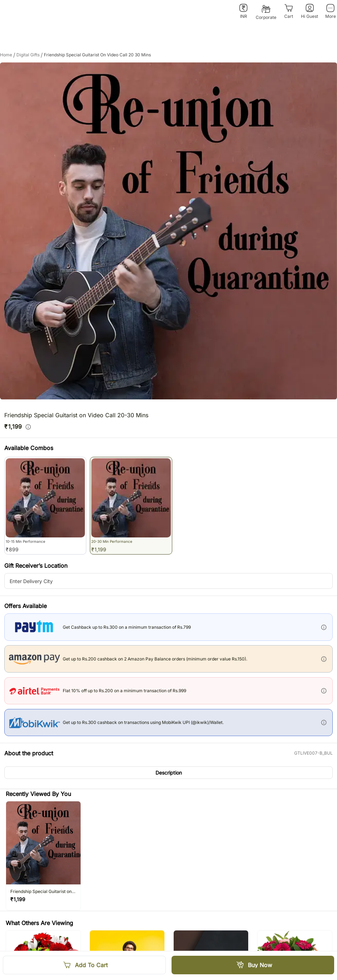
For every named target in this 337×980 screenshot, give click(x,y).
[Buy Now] (253, 965)
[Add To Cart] (84, 965)
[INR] (243, 11)
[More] (330, 11)
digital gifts (30, 55)
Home (8, 55)
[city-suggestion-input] (168, 581)
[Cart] (289, 11)
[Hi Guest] (310, 11)
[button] (168, 773)
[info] (28, 427)
